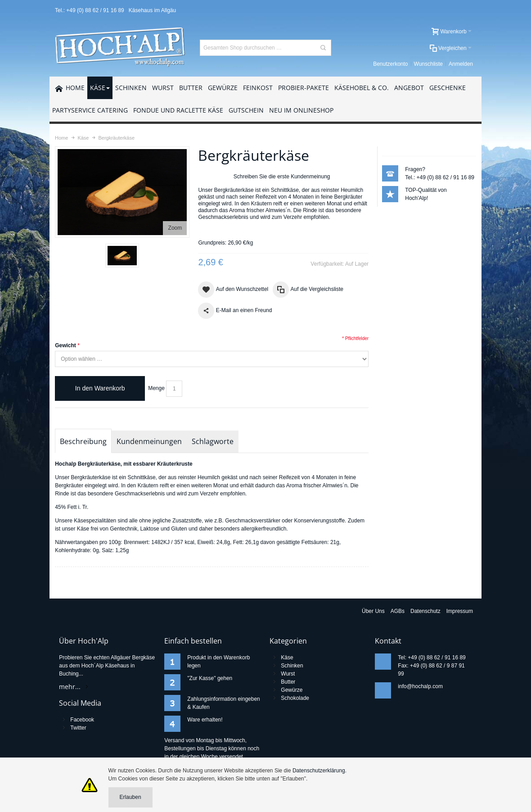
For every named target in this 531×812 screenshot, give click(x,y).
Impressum (460, 611)
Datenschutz (425, 611)
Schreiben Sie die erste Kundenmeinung (282, 177)
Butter (288, 682)
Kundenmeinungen (149, 441)
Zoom (175, 228)
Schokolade (295, 698)
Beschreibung (83, 441)
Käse (287, 658)
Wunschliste (428, 64)
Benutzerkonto (390, 64)
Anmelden (461, 64)
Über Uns (373, 611)
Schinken (292, 666)
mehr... (70, 687)
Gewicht (65, 345)
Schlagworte (213, 441)
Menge (156, 388)
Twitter (78, 728)
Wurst (288, 674)
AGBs (398, 611)
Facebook (82, 720)
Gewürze (292, 690)
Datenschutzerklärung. (319, 771)
